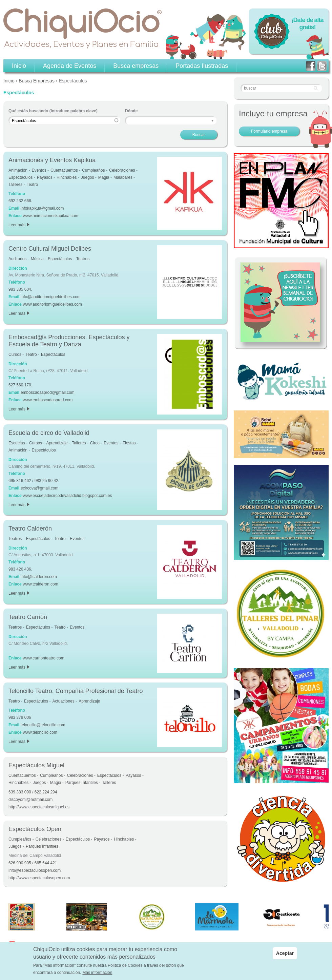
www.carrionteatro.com (44, 658)
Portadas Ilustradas (202, 66)
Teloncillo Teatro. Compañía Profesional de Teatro (76, 691)
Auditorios (17, 259)
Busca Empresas (37, 81)
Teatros (83, 259)
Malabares (123, 177)
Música (37, 259)
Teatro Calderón (30, 529)
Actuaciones (63, 701)
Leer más (19, 225)
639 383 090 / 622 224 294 (33, 792)
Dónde (131, 111)
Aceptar (285, 953)
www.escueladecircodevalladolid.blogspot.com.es (68, 496)
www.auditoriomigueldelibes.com (53, 304)
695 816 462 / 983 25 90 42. (34, 481)
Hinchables (67, 177)
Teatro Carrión (28, 617)
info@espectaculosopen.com (35, 870)
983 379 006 (20, 717)
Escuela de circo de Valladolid (49, 433)
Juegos (88, 177)
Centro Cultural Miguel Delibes (50, 249)
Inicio (9, 81)
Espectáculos (20, 177)
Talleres (15, 185)
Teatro (32, 185)
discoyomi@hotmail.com (30, 800)
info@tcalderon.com (39, 577)
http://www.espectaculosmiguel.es (39, 807)
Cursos (15, 354)
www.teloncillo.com (40, 732)
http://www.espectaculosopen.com (39, 878)
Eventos (39, 170)
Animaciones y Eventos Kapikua (52, 160)
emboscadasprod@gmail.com (48, 392)
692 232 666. (20, 201)
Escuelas (17, 443)
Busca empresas (136, 66)
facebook (311, 66)
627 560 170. (20, 385)
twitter (322, 66)
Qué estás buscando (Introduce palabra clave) (53, 111)
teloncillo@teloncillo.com (43, 725)
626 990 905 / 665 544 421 (33, 863)
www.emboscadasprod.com (48, 400)
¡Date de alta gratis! (307, 24)
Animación (18, 170)
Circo (95, 443)
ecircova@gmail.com (40, 488)
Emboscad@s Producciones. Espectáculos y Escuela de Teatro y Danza (69, 341)
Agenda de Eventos (70, 66)
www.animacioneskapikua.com (51, 216)
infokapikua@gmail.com (42, 208)
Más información (97, 973)
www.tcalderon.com (41, 584)
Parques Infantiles (82, 783)
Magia (104, 177)
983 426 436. (20, 569)
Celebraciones (122, 170)
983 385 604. (20, 289)
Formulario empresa (269, 131)
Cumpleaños (93, 170)
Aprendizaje (57, 443)
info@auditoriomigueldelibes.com (51, 297)
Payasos (45, 177)
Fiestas (129, 443)
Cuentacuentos (64, 170)
